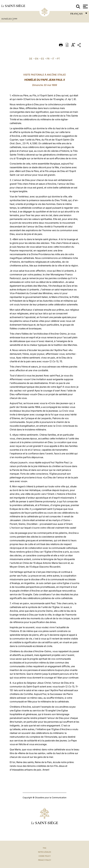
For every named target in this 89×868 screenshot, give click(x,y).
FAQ (44, 848)
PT (58, 59)
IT (53, 59)
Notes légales (45, 852)
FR (48, 59)
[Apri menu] (85, 6)
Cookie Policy (45, 856)
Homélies (7, 19)
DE (31, 59)
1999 (15, 19)
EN (37, 59)
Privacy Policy (45, 860)
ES (42, 59)
